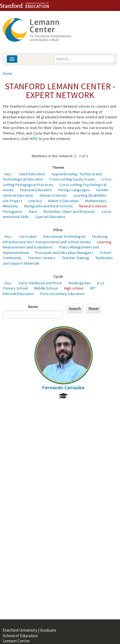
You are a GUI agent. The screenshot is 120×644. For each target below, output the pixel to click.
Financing (100, 236)
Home (8, 73)
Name (33, 307)
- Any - (8, 174)
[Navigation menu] (12, 59)
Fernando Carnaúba (63, 387)
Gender (102, 190)
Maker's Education (63, 201)
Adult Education (32, 174)
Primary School (15, 288)
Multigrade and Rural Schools (49, 206)
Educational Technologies (65, 236)
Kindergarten (80, 283)
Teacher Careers (42, 258)
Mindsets (10, 206)
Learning (104, 242)
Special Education (50, 217)
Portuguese (13, 211)
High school (74, 288)
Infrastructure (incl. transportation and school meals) (47, 242)
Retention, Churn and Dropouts (69, 211)
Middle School (46, 288)
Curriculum (28, 236)
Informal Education (18, 294)
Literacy (35, 201)
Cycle (58, 276)
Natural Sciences (93, 206)
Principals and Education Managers (64, 253)
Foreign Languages (74, 190)
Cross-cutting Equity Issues (72, 179)
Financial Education (36, 190)
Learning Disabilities (90, 195)
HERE (34, 139)
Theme (58, 167)
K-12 (101, 283)
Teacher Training (75, 258)
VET (93, 288)
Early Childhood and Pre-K (41, 283)
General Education (18, 195)
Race (33, 211)
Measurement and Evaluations (28, 247)
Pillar (58, 230)
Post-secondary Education (62, 294)
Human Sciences (53, 195)
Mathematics (96, 201)
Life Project (12, 201)
